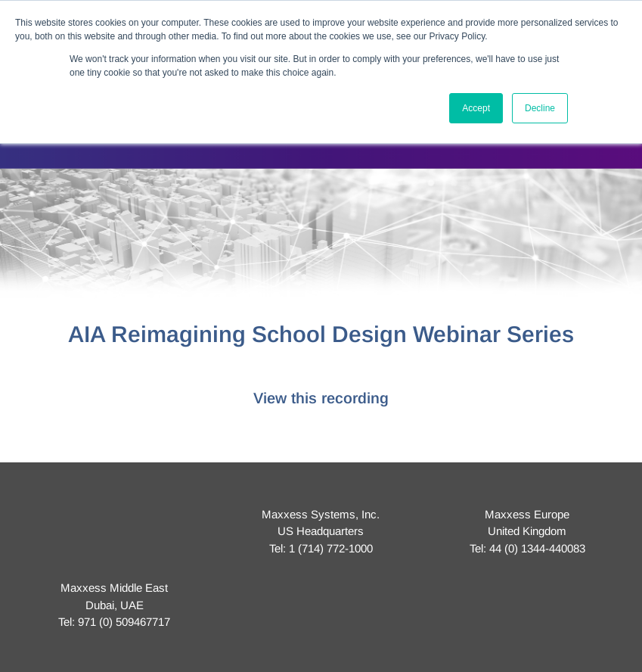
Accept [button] (476, 108)
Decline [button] (540, 108)
